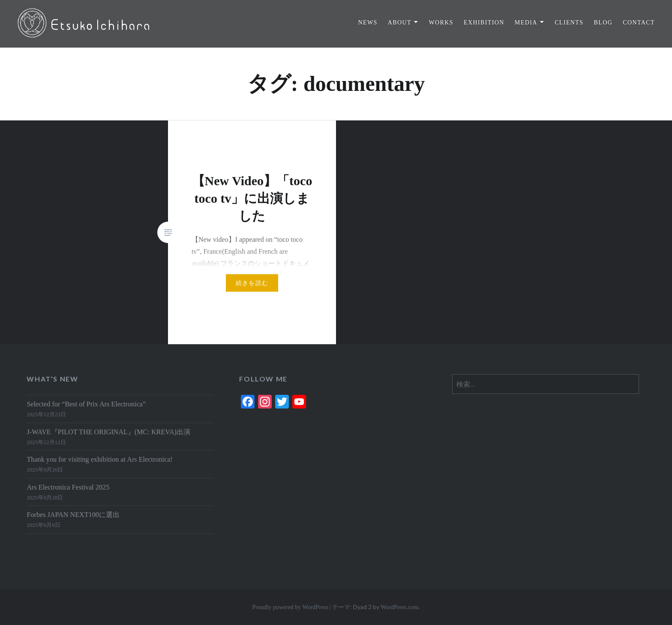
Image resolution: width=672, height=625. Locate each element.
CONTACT (639, 23)
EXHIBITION (484, 23)
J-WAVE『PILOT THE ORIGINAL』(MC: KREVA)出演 (108, 432)
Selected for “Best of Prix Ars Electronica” (86, 404)
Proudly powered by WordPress (290, 607)
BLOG (603, 23)
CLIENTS (569, 23)
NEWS (367, 23)
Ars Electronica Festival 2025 (68, 487)
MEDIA (526, 23)
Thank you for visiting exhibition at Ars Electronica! (99, 460)
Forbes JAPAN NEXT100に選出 (73, 515)
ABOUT (400, 23)
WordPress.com (399, 607)
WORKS (441, 23)
